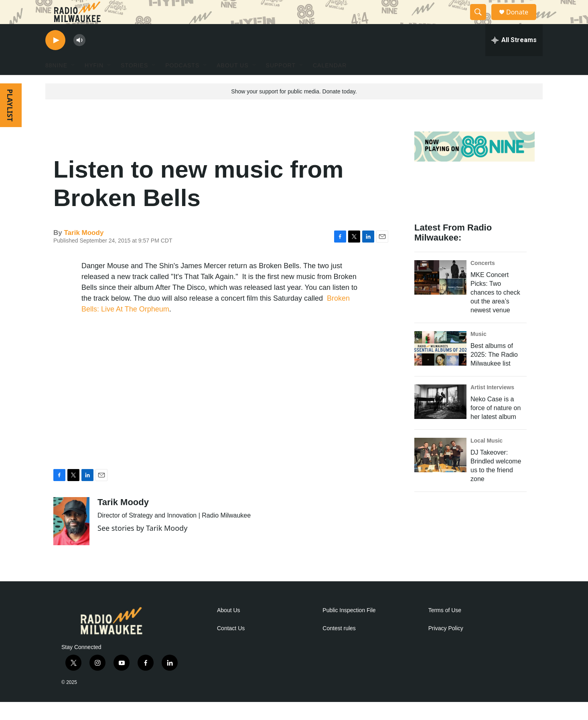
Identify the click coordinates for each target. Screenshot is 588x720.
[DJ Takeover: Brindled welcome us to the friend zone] (440, 473)
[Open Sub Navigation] (73, 83)
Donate (522, 21)
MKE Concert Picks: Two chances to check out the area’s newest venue (495, 310)
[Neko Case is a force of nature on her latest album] (440, 420)
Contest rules (339, 646)
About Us (229, 628)
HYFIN (94, 83)
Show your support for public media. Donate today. (294, 109)
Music (479, 352)
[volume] (79, 58)
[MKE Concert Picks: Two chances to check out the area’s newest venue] (440, 295)
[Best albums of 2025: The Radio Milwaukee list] (440, 366)
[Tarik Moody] (71, 539)
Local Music (487, 459)
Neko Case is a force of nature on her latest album (496, 426)
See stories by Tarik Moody (142, 546)
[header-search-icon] (482, 21)
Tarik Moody (84, 251)
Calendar (330, 83)
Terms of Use (445, 628)
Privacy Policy (446, 646)
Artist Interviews (492, 405)
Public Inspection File (349, 628)
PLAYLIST (10, 123)
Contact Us (231, 646)
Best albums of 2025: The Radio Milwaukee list (494, 373)
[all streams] (514, 58)
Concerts (483, 281)
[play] (55, 58)
